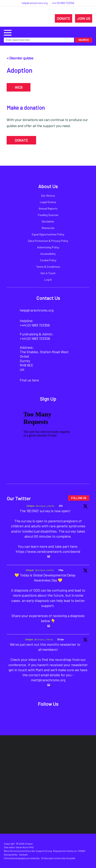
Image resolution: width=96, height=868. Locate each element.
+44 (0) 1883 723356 (63, 3)
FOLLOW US (79, 498)
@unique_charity (45, 506)
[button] (8, 32)
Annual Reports (48, 208)
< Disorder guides (20, 58)
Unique (30, 506)
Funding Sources (48, 215)
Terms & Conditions (48, 267)
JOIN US (84, 18)
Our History (48, 195)
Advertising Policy (48, 247)
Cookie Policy (48, 260)
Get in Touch (48, 273)
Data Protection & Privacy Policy (48, 241)
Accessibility (48, 254)
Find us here (29, 380)
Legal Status (48, 202)
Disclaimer (48, 221)
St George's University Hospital (58, 858)
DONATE (64, 18)
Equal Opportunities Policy (48, 234)
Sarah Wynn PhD (25, 847)
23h (61, 506)
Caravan (23, 854)
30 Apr (61, 639)
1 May (61, 570)
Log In (48, 280)
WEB (19, 87)
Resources (48, 228)
